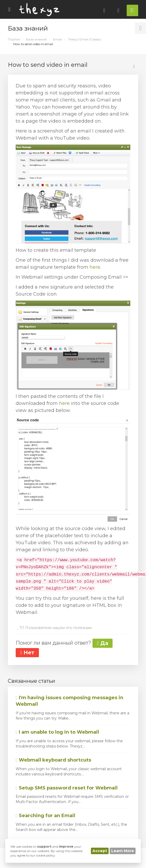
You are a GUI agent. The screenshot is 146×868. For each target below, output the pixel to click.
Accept (100, 851)
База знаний (36, 39)
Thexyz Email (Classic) (84, 39)
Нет (27, 653)
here (95, 267)
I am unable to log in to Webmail (57, 732)
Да (103, 643)
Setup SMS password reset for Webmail (67, 788)
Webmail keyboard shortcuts (53, 760)
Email (57, 39)
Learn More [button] (123, 851)
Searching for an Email (45, 816)
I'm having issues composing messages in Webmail (69, 701)
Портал (14, 39)
